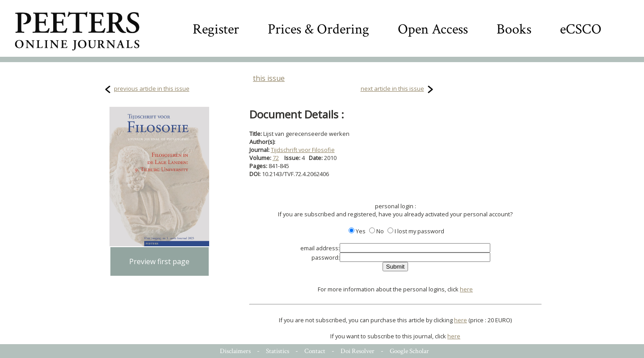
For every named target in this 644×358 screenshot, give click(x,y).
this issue (269, 78)
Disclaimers (235, 351)
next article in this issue (392, 88)
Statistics (278, 351)
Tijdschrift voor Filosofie (303, 150)
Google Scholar (409, 351)
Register (216, 29)
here (466, 289)
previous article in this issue (152, 88)
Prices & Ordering (318, 29)
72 (276, 158)
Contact (315, 351)
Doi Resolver (358, 351)
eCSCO (581, 29)
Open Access (433, 29)
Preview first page (159, 261)
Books (514, 29)
